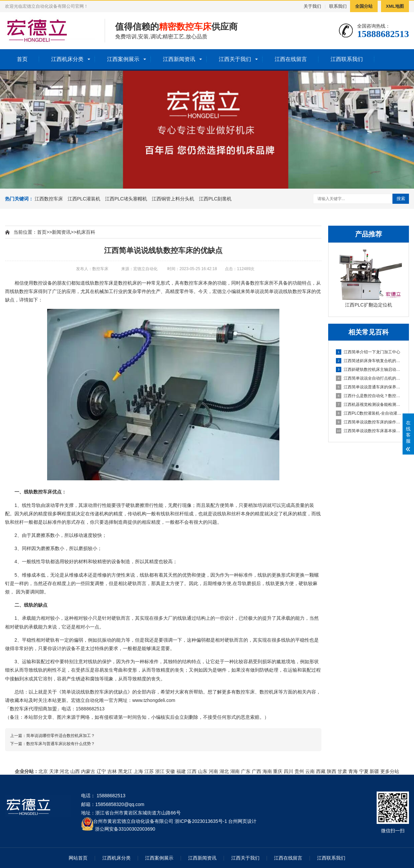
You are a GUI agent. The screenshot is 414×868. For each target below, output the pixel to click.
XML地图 (395, 6)
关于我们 (312, 6)
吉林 (112, 771)
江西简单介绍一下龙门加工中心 (368, 352)
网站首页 (78, 858)
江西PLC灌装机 (84, 199)
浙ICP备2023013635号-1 (201, 821)
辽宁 (101, 771)
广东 (246, 771)
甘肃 (342, 771)
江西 (192, 771)
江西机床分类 (67, 59)
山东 (203, 771)
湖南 (235, 771)
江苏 (149, 771)
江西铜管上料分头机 (173, 199)
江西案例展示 (123, 59)
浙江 (160, 771)
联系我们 (338, 6)
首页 (22, 59)
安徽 (170, 771)
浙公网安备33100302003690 (125, 828)
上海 (138, 771)
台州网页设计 (242, 821)
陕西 (332, 771)
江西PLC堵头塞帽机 (126, 199)
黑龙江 (125, 771)
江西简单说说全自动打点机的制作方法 (369, 378)
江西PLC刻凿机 (215, 199)
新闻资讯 (61, 232)
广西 (256, 771)
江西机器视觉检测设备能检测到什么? (369, 405)
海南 (267, 771)
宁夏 (364, 771)
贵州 (299, 771)
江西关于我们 (235, 59)
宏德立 (219, 291)
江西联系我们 (347, 59)
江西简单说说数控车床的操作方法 (369, 422)
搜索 (401, 199)
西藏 (321, 771)
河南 (213, 771)
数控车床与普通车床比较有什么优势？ (61, 744)
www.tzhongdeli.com (154, 700)
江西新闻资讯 (179, 59)
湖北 (224, 771)
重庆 (278, 771)
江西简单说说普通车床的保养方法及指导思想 (369, 387)
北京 (43, 771)
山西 (75, 771)
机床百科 (86, 232)
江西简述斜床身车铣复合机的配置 (369, 361)
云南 (310, 771)
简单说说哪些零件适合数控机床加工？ (61, 736)
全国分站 (364, 6)
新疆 (374, 771)
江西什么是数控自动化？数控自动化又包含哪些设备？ (369, 396)
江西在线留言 (291, 59)
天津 (54, 771)
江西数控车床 (49, 199)
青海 (353, 771)
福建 (181, 771)
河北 (64, 771)
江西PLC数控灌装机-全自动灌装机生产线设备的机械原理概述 (369, 413)
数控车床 (104, 283)
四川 (288, 771)
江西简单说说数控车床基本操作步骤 (369, 431)
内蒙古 (88, 771)
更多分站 (390, 771)
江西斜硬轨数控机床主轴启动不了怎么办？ (369, 369)
